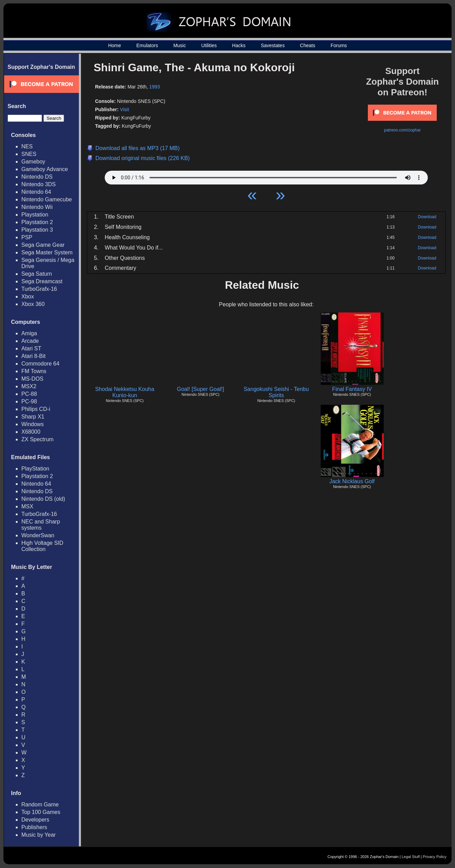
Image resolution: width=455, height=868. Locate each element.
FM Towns (34, 371)
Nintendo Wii (37, 207)
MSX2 (29, 386)
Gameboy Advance (45, 169)
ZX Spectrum (37, 439)
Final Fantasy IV (352, 389)
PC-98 (29, 401)
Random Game (40, 805)
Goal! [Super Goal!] (201, 389)
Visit (124, 109)
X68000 (31, 432)
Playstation (35, 215)
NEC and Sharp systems (41, 525)
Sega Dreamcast (42, 281)
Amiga (29, 333)
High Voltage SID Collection (42, 546)
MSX (27, 506)
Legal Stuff (411, 857)
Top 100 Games (41, 812)
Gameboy (33, 162)
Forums (339, 45)
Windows (33, 424)
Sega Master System (47, 252)
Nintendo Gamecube (47, 199)
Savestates (273, 45)
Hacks (239, 45)
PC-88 (29, 394)
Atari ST (31, 348)
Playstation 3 (37, 230)
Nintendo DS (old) (43, 499)
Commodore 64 (40, 364)
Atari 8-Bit (33, 356)
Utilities (209, 45)
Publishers (34, 827)
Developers (35, 820)
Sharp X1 (33, 417)
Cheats (308, 45)
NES (27, 146)
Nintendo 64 (36, 192)
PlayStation (35, 469)
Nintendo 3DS (39, 184)
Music (180, 45)
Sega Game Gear (43, 245)
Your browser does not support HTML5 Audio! (266, 176)
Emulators (147, 45)
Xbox (28, 297)
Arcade (30, 341)
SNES (29, 154)
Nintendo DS (37, 177)
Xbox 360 (33, 304)
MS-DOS (32, 379)
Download (427, 217)
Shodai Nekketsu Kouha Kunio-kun (125, 392)
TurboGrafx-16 (39, 289)
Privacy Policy (435, 857)
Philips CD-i (36, 409)
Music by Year (39, 835)
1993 (154, 87)
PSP (27, 237)
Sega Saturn (37, 274)
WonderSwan (38, 535)
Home (115, 45)
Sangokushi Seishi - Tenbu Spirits (276, 392)
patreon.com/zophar (402, 130)
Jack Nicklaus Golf (352, 481)
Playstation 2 (37, 222)
